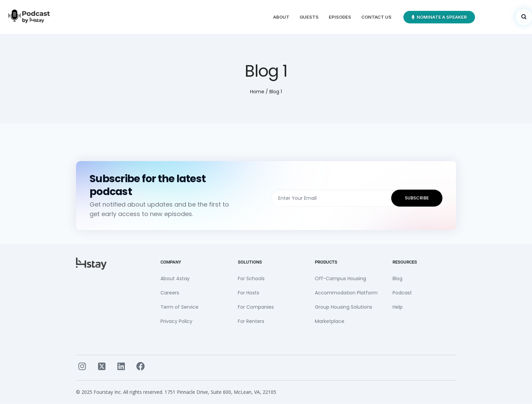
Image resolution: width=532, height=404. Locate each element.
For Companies (256, 307)
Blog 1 (276, 92)
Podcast (402, 293)
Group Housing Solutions (344, 307)
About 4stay (175, 278)
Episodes (340, 17)
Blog (397, 278)
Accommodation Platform (346, 293)
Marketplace (330, 321)
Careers (170, 293)
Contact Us (376, 17)
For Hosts (249, 293)
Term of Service (179, 307)
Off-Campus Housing (340, 278)
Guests (309, 17)
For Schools (251, 278)
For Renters (251, 321)
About (281, 17)
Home (257, 92)
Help (398, 307)
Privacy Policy (176, 321)
